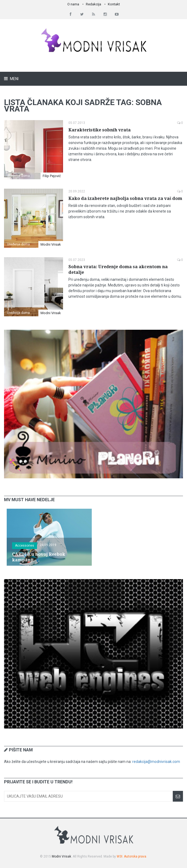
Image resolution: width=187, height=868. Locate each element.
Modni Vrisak (51, 244)
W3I (120, 856)
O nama (73, 4)
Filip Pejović (52, 176)
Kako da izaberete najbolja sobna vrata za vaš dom (125, 198)
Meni (14, 79)
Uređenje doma (18, 176)
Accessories (25, 546)
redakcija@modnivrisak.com (156, 762)
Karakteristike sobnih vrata (100, 130)
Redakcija (93, 4)
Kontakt (114, 4)
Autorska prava (135, 856)
